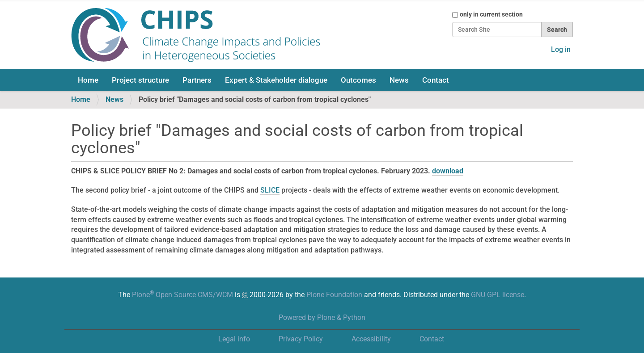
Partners (197, 80)
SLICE (270, 190)
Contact (436, 80)
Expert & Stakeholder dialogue (276, 80)
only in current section (491, 14)
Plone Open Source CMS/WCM (182, 295)
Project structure (140, 80)
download (448, 171)
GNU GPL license (498, 295)
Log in (561, 49)
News (399, 80)
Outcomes (358, 80)
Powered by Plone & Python (322, 317)
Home (88, 80)
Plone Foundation (334, 295)
